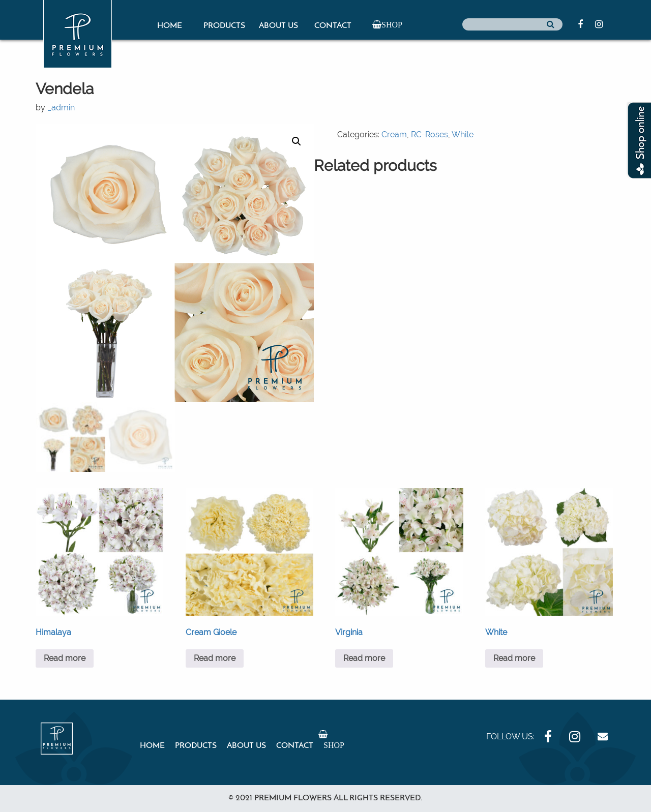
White (463, 134)
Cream (394, 134)
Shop (392, 24)
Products (224, 26)
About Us (278, 26)
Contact (333, 26)
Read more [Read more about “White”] (514, 658)
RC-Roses (430, 134)
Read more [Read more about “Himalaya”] (65, 658)
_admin (61, 108)
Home (170, 26)
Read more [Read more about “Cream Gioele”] (215, 658)
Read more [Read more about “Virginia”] (364, 658)
